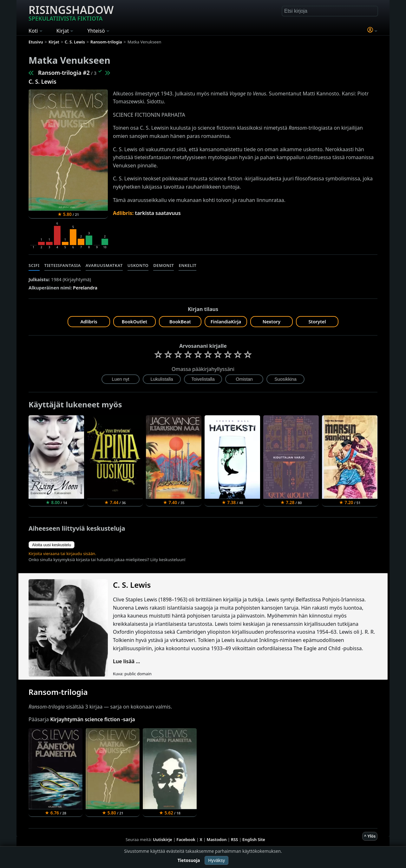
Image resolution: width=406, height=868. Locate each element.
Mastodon (217, 839)
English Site (254, 839)
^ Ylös (370, 836)
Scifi (34, 265)
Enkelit (187, 265)
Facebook (186, 839)
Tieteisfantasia (63, 265)
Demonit (164, 265)
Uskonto (138, 265)
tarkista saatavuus (158, 213)
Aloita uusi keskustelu (52, 545)
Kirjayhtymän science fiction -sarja (93, 719)
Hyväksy (216, 860)
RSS (234, 839)
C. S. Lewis (43, 81)
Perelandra (85, 288)
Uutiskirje (163, 839)
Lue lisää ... (127, 661)
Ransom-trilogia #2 (64, 73)
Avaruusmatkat (104, 265)
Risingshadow (71, 12)
